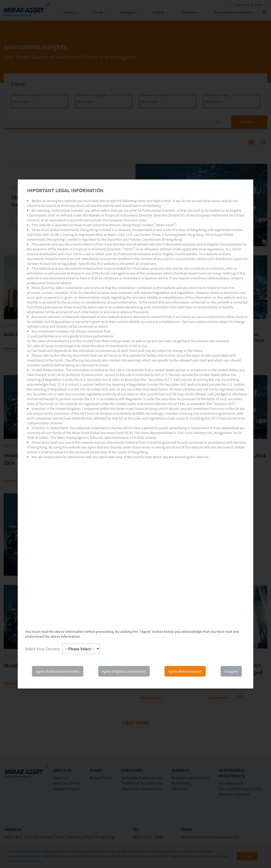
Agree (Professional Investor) (58, 671)
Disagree (231, 671)
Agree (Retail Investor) (185, 671)
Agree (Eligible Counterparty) (124, 671)
